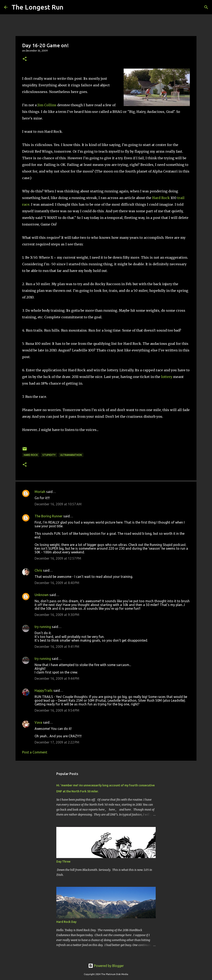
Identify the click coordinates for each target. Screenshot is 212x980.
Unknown (42, 595)
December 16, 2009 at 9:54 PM (57, 710)
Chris (38, 570)
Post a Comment (35, 752)
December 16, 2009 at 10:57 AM (58, 504)
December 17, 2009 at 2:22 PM (57, 742)
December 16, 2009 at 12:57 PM (58, 558)
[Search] (69, 7)
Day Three (63, 862)
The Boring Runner (49, 516)
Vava (38, 722)
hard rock (31, 455)
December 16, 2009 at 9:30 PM (57, 615)
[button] (25, 59)
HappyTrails (44, 690)
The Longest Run (37, 7)
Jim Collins (47, 105)
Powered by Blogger (106, 966)
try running (43, 627)
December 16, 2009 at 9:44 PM (57, 678)
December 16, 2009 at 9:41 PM (57, 647)
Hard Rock (161, 198)
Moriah (40, 492)
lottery (167, 377)
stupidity (49, 455)
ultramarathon (71, 455)
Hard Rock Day (66, 922)
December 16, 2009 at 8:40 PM (57, 583)
